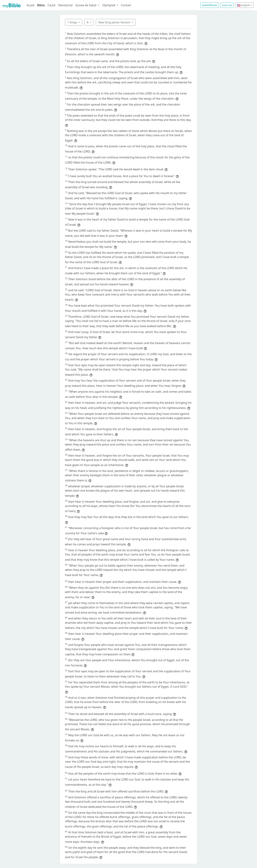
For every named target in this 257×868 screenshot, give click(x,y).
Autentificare (209, 5)
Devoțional (65, 5)
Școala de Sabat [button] (86, 5)
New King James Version (115, 22)
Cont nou (227, 5)
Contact (126, 5)
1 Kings (73, 22)
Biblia (41, 5)
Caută (51, 5)
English (243, 5)
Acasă (31, 5)
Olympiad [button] (109, 5)
